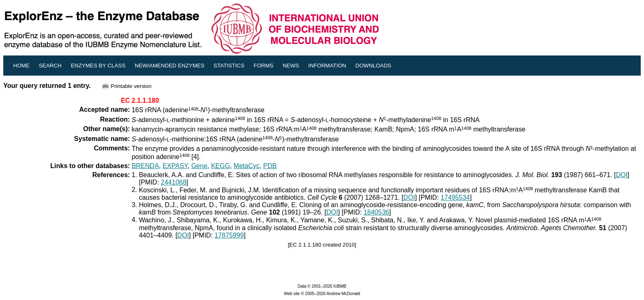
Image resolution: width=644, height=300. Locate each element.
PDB (270, 166)
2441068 (174, 182)
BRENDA (145, 166)
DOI (621, 175)
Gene (199, 166)
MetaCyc (247, 166)
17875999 (229, 235)
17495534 (455, 197)
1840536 (376, 212)
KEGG (221, 166)
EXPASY (175, 166)
